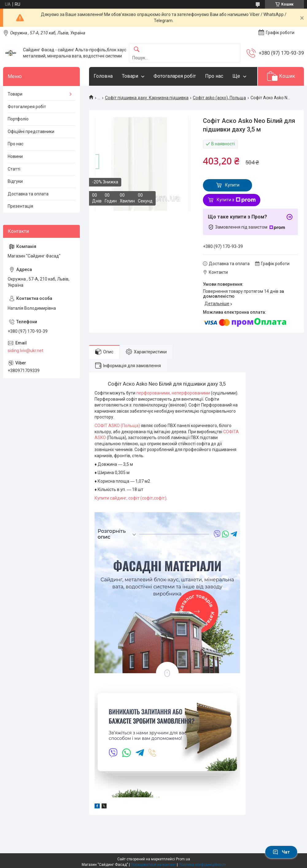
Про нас (214, 76)
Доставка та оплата (28, 194)
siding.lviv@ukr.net (25, 351)
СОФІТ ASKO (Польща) (118, 426)
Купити (232, 185)
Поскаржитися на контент (153, 865)
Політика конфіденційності (202, 865)
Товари (130, 76)
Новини (15, 156)
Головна (103, 76)
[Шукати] (137, 50)
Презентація (20, 206)
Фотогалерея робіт (27, 107)
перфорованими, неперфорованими (173, 393)
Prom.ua (183, 859)
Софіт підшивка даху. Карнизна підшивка (147, 98)
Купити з (236, 200)
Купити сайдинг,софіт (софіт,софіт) (130, 498)
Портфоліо (18, 119)
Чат (281, 852)
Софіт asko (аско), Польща (219, 98)
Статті (14, 169)
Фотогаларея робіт (175, 76)
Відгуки (15, 181)
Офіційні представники (31, 132)
